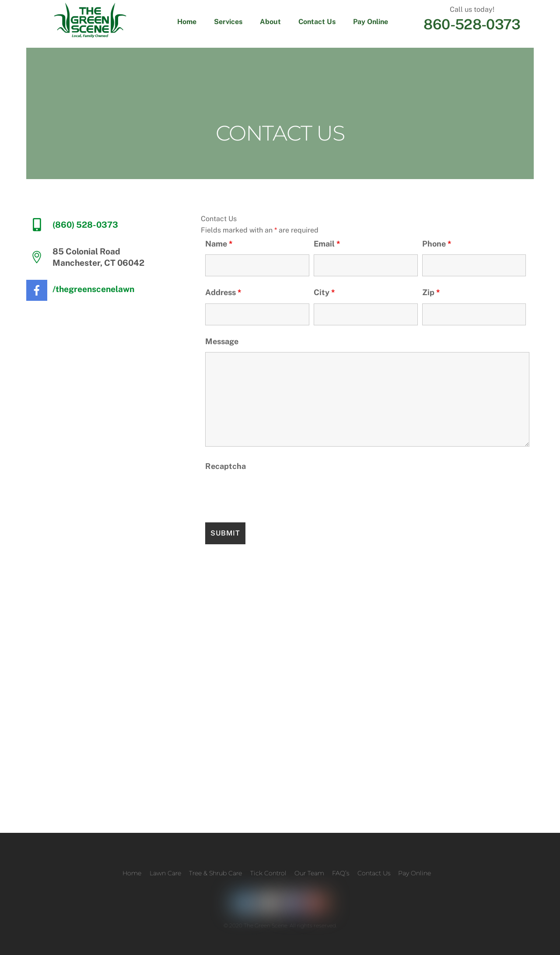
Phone (437, 244)
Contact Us (317, 22)
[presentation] (272, 494)
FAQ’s (341, 873)
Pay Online (371, 22)
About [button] (270, 22)
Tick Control (268, 873)
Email (327, 244)
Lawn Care (165, 873)
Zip (431, 292)
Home (187, 22)
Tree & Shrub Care (215, 873)
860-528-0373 (472, 24)
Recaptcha (226, 466)
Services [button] (228, 22)
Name (219, 244)
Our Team (309, 873)
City (324, 292)
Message (222, 341)
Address (223, 292)
